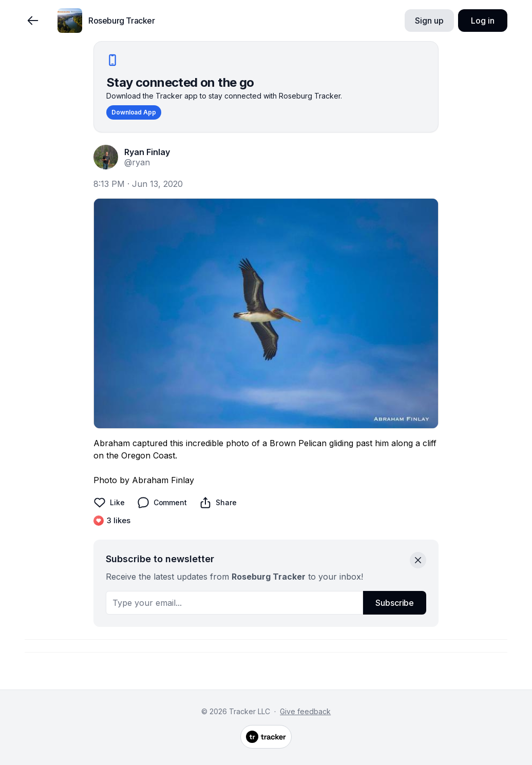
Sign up (429, 21)
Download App (134, 112)
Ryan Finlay (147, 152)
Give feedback (305, 711)
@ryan (137, 162)
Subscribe (395, 603)
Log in (482, 21)
